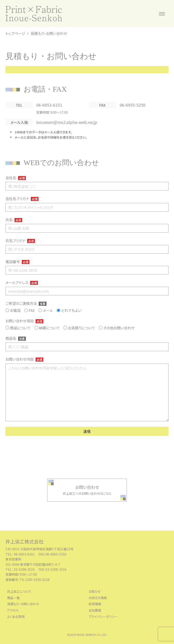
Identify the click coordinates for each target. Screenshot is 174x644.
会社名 (16, 178)
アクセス (13, 610)
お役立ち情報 (98, 598)
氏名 (14, 220)
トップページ (15, 33)
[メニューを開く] (162, 14)
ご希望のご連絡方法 (26, 303)
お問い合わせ (87, 487)
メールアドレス (22, 282)
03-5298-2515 (25, 569)
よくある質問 (16, 617)
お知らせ (94, 591)
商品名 (16, 338)
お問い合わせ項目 (24, 321)
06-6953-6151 (49, 105)
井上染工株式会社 (24, 541)
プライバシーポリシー (103, 617)
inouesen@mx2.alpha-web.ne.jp (67, 122)
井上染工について (19, 591)
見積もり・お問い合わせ (23, 604)
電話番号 (17, 262)
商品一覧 (13, 598)
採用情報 (95, 604)
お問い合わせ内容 (24, 359)
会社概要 (95, 610)
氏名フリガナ (20, 240)
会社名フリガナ (22, 198)
